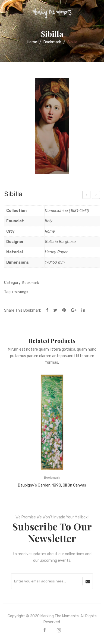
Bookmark (52, 42)
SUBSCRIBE (88, 581)
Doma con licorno (86, 196)
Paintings (20, 292)
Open (8, 12)
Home (32, 42)
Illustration (96, 196)
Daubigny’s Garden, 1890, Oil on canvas (52, 485)
